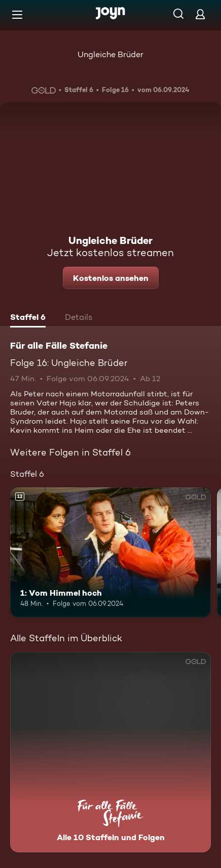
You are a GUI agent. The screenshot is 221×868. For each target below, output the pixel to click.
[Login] (200, 14)
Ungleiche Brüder (110, 54)
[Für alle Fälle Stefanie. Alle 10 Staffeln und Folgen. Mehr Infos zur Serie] (110, 752)
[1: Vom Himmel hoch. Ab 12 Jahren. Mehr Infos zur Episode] (110, 552)
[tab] (28, 318)
